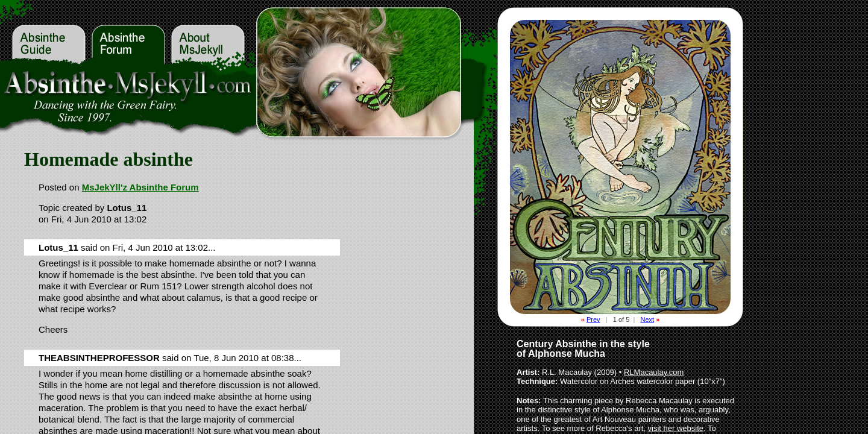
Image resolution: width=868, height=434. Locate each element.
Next (647, 319)
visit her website (676, 428)
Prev (593, 319)
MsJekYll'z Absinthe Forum (140, 187)
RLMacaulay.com (654, 372)
